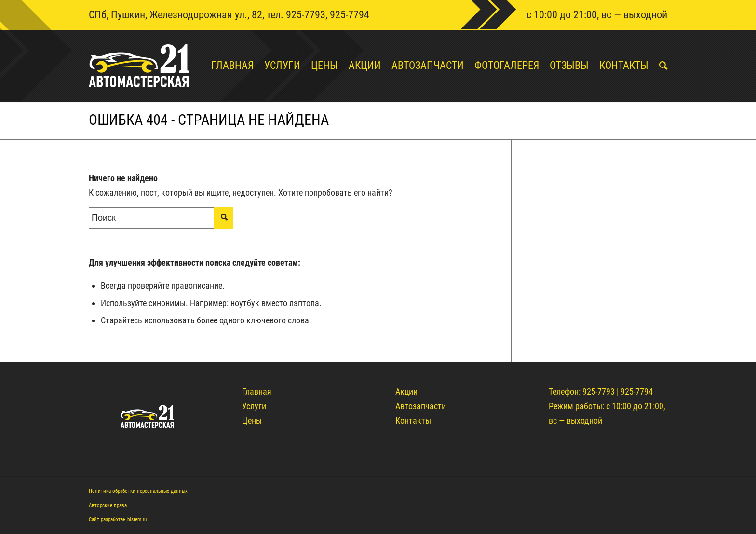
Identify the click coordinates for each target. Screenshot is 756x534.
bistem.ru (137, 519)
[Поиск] (658, 66)
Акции (406, 392)
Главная (257, 392)
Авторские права (108, 505)
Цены (252, 421)
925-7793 (306, 15)
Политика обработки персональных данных (138, 491)
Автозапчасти (421, 406)
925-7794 (350, 15)
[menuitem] (227, 66)
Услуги (254, 406)
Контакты (413, 421)
